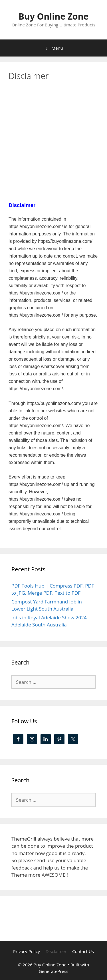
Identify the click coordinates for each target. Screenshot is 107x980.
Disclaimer (56, 951)
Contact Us (83, 951)
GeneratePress (53, 971)
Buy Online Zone (53, 16)
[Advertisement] (53, 144)
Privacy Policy (27, 951)
